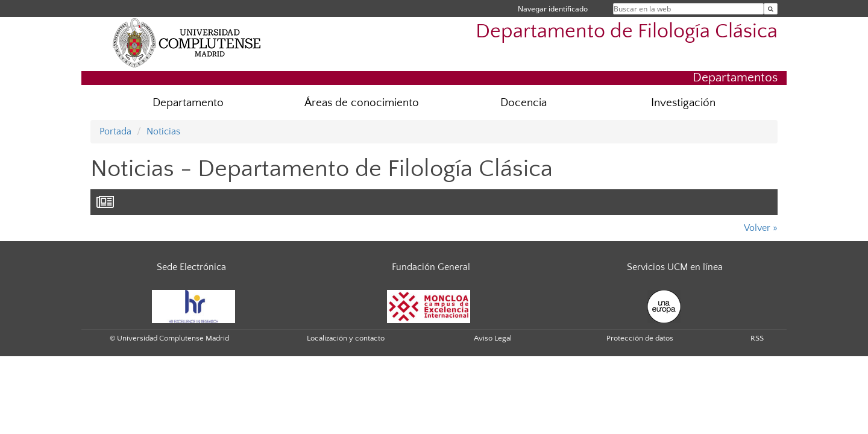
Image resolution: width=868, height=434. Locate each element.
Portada (115, 131)
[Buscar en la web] (771, 9)
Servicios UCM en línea (675, 267)
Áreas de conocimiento (362, 103)
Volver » (761, 228)
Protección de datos (640, 338)
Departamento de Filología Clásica (627, 32)
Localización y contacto (346, 338)
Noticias (163, 131)
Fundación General (431, 267)
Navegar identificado (553, 9)
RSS (757, 338)
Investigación (683, 103)
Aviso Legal (493, 338)
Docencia (524, 103)
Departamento (188, 103)
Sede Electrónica (191, 267)
